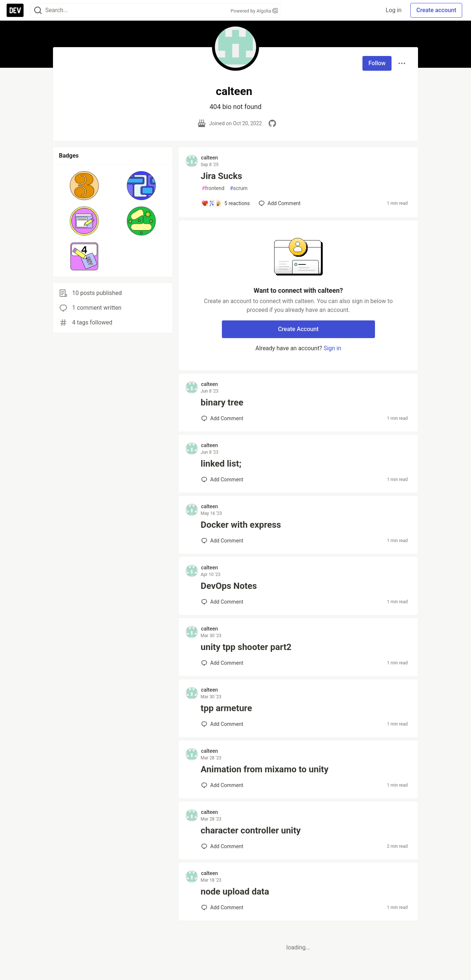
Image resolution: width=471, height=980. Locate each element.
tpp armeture (226, 708)
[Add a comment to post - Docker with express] (222, 541)
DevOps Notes (229, 586)
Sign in (332, 348)
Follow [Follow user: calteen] (377, 63)
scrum (239, 188)
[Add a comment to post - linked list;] (222, 480)
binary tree (222, 403)
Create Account (298, 329)
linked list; (221, 464)
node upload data (235, 892)
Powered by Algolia (254, 11)
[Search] (38, 10)
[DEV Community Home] (15, 10)
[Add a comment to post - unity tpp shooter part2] (222, 663)
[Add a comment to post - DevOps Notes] (222, 602)
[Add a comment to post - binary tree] (222, 418)
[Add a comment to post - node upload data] (222, 907)
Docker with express (241, 525)
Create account (436, 10)
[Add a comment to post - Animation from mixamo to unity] (222, 785)
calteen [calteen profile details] (209, 158)
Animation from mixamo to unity (264, 769)
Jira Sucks (221, 176)
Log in (394, 10)
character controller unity (251, 830)
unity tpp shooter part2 (246, 647)
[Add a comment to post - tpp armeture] (222, 724)
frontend (213, 188)
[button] (84, 186)
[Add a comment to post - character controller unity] (222, 846)
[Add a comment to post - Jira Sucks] (226, 203)
